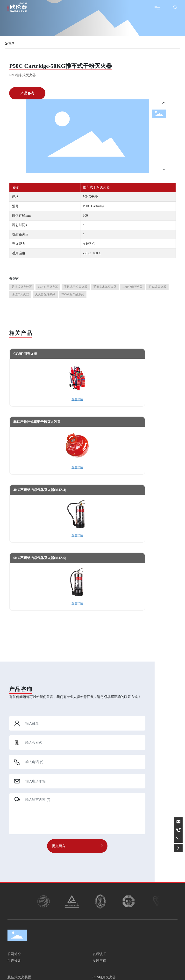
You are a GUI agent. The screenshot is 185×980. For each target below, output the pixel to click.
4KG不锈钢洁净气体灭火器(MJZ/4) (40, 490)
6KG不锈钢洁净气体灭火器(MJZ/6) (40, 558)
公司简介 (14, 954)
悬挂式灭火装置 (19, 977)
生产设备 (14, 961)
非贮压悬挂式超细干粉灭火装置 (37, 422)
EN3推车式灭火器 (22, 75)
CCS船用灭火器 (25, 354)
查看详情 (77, 399)
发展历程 (99, 961)
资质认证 (99, 954)
